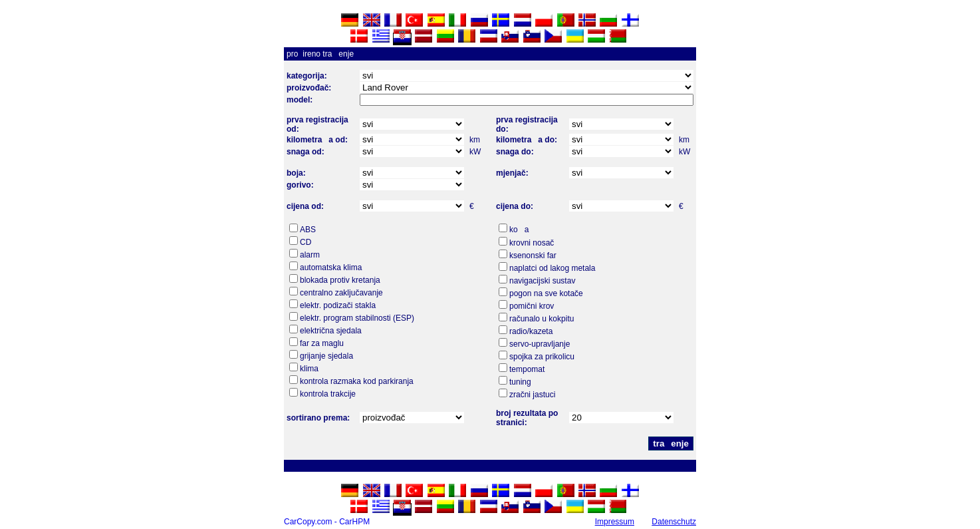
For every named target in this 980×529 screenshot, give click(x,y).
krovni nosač (532, 243)
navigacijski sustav (542, 281)
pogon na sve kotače (546, 293)
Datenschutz (674, 522)
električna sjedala (331, 331)
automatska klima (331, 267)
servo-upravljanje (540, 344)
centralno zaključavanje (341, 293)
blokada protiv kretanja (340, 280)
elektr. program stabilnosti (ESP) (357, 318)
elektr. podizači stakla (338, 305)
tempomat (527, 369)
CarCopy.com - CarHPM (327, 522)
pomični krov (532, 306)
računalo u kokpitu (542, 319)
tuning (520, 382)
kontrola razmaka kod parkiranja (357, 381)
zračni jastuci (532, 395)
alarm (310, 255)
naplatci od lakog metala (552, 268)
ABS (308, 230)
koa (519, 230)
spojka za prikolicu (542, 357)
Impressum (615, 522)
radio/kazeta (531, 331)
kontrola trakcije (328, 394)
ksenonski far (533, 256)
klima (309, 369)
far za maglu (322, 343)
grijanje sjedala (326, 356)
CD (306, 242)
